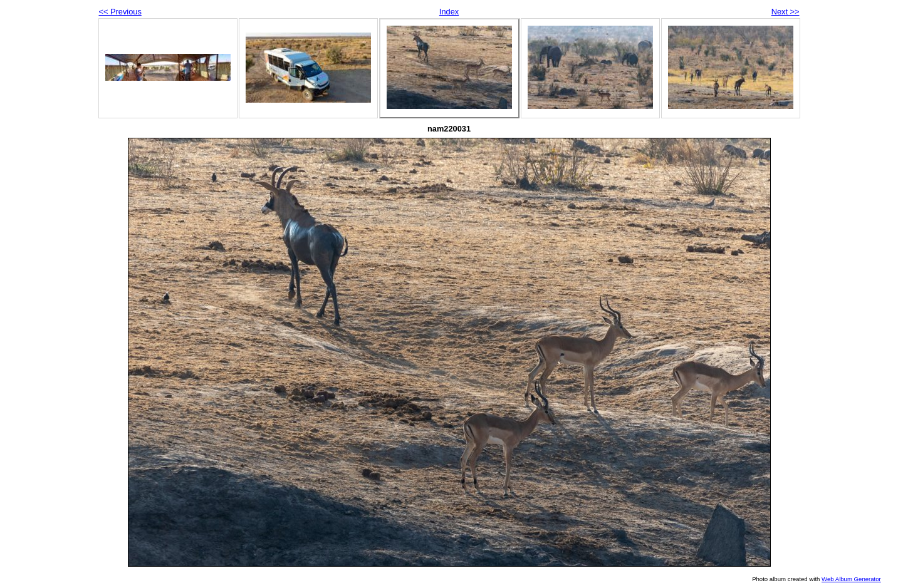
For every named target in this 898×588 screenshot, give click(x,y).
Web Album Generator (851, 579)
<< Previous (120, 12)
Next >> (786, 12)
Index (449, 12)
